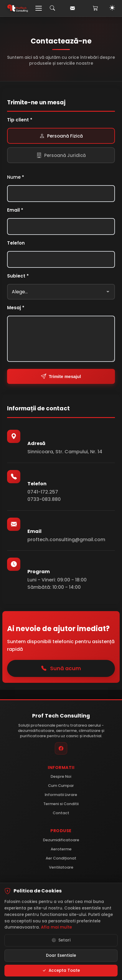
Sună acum (61, 668)
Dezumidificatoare (61, 840)
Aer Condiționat (61, 858)
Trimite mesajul (61, 376)
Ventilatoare (61, 867)
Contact (61, 813)
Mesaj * (16, 308)
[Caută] (52, 8)
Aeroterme (61, 849)
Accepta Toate (61, 971)
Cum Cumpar (61, 786)
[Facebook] (61, 748)
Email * (15, 210)
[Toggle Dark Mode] (112, 8)
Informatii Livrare (61, 795)
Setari (61, 941)
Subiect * (18, 276)
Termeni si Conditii (61, 804)
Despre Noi (61, 776)
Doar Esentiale (61, 956)
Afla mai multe (56, 928)
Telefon (16, 243)
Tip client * (20, 120)
